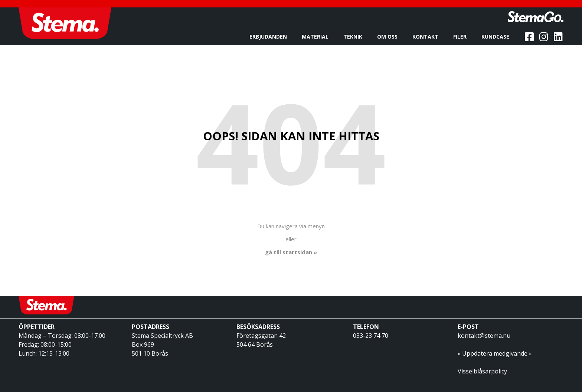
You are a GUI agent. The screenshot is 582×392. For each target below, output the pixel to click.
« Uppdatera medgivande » (495, 353)
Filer (462, 37)
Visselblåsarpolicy (482, 371)
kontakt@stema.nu (484, 336)
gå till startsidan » (291, 252)
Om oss (389, 37)
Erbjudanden (270, 37)
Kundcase (497, 37)
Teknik (355, 37)
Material (317, 37)
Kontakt (427, 37)
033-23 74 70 (371, 336)
